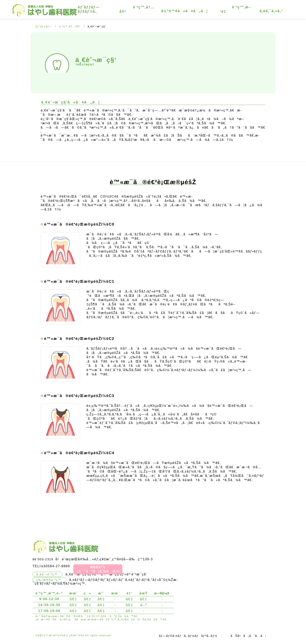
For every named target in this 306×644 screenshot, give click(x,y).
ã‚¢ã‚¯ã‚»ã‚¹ (271, 11)
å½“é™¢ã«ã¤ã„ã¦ (184, 11)
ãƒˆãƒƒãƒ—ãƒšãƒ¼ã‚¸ (89, 9)
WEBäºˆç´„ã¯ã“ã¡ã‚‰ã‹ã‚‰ (98, 569)
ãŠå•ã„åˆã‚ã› (248, 636)
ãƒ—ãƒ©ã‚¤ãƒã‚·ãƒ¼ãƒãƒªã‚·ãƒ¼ (188, 636)
